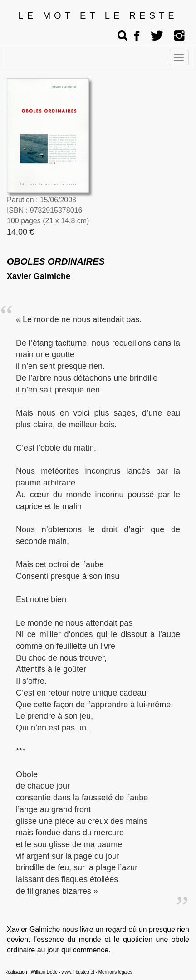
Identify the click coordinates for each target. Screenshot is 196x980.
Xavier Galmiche (39, 276)
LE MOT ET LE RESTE (98, 15)
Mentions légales (115, 972)
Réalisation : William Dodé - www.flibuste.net (49, 972)
